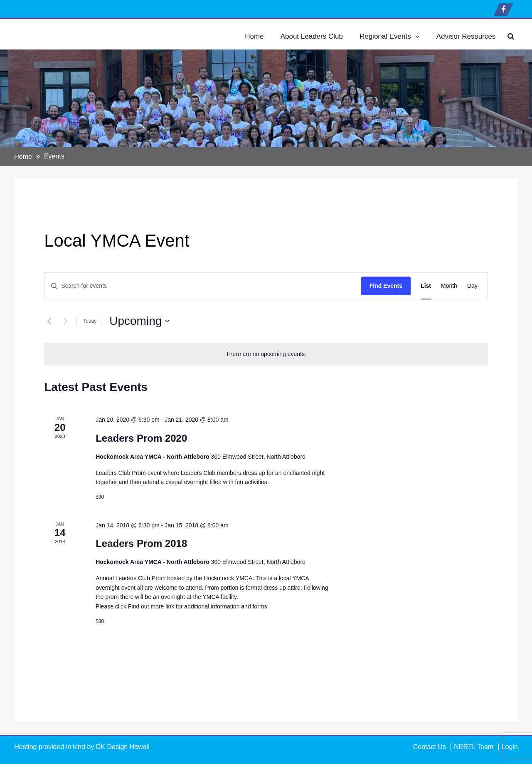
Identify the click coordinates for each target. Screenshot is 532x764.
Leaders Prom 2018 (141, 543)
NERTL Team (474, 747)
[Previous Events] (49, 321)
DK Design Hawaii (123, 747)
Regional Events (385, 36)
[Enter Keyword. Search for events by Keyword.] (203, 286)
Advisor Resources (466, 36)
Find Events (386, 286)
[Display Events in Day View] (472, 286)
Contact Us (430, 747)
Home (254, 36)
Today (90, 321)
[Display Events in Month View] (449, 286)
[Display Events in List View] (426, 286)
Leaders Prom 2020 (141, 438)
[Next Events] (65, 321)
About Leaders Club (312, 36)
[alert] (266, 354)
